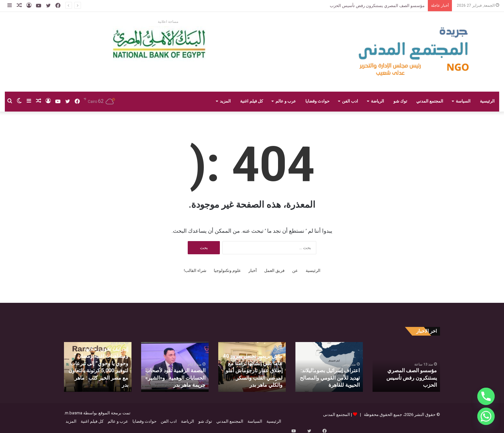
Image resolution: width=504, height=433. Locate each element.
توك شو (400, 101)
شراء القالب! (195, 271)
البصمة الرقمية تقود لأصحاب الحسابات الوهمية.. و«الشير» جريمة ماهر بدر (179, 379)
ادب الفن (350, 101)
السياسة (463, 101)
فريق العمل (274, 271)
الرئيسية (487, 101)
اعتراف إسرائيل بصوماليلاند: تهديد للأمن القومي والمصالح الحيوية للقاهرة (334, 379)
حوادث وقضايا (317, 101)
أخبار (253, 271)
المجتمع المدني (430, 101)
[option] (406, 367)
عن (295, 271)
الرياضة (378, 101)
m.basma (74, 413)
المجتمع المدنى (337, 415)
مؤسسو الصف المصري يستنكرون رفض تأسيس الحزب (377, 6)
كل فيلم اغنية (252, 101)
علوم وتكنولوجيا (227, 271)
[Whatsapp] (486, 416)
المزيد (225, 101)
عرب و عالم (286, 101)
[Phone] (486, 396)
